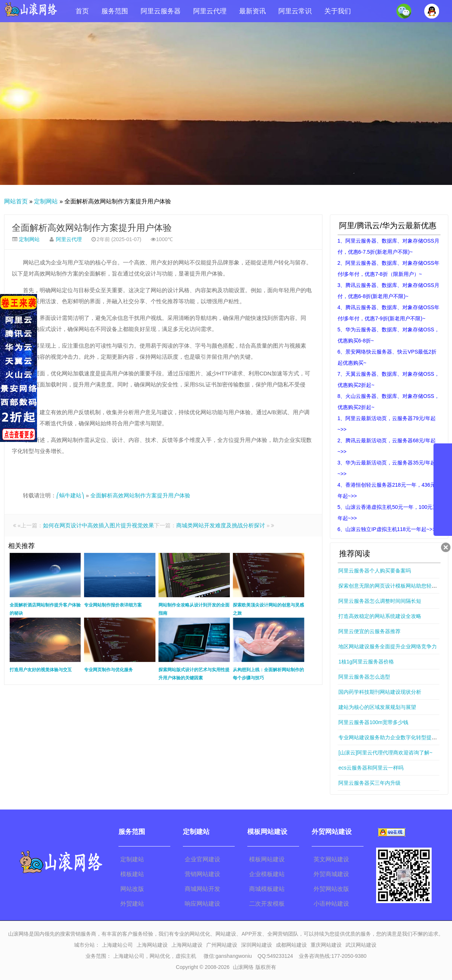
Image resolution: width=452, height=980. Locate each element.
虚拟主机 (186, 956)
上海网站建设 (152, 945)
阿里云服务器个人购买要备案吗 (375, 571)
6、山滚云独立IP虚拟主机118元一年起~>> (387, 529)
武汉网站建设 (361, 945)
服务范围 (115, 11)
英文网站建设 (331, 859)
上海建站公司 (117, 945)
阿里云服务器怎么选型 (364, 677)
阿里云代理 (210, 11)
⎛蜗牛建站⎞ (70, 495)
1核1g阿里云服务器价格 (366, 662)
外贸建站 (132, 904)
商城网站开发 (202, 889)
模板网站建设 (267, 859)
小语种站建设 (331, 904)
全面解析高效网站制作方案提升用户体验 (92, 228)
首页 (82, 11)
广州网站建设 (222, 945)
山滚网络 (243, 967)
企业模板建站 (267, 874)
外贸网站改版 (331, 889)
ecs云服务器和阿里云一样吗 (371, 768)
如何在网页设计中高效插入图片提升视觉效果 (98, 525)
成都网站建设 (291, 945)
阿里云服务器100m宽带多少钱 (373, 722)
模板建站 (132, 874)
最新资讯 (252, 11)
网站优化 (160, 956)
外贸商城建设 (331, 874)
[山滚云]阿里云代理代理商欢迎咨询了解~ (385, 753)
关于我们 (338, 11)
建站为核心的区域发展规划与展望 (377, 707)
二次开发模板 (267, 904)
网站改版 (132, 889)
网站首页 (16, 201)
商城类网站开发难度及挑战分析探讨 (221, 525)
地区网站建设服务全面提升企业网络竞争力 (388, 646)
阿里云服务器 (161, 11)
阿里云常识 (295, 11)
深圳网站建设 (257, 945)
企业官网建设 (202, 859)
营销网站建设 (202, 874)
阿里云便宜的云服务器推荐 (369, 631)
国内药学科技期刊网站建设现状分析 (380, 692)
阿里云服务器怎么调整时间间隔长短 (380, 601)
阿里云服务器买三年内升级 (369, 783)
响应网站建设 (202, 904)
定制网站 (46, 201)
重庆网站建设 (326, 945)
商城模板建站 (267, 889)
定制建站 (132, 859)
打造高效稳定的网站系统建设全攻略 (380, 616)
